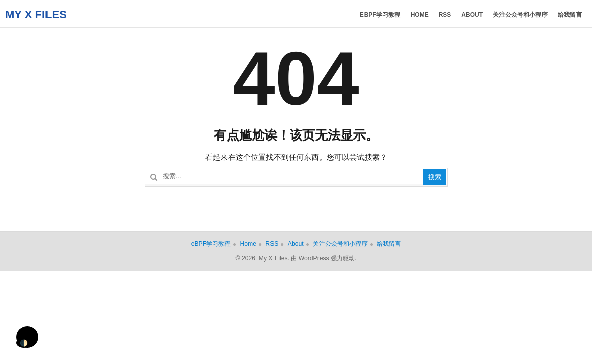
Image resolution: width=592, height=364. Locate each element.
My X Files (36, 14)
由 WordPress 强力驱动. (324, 258)
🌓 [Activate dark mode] (24, 343)
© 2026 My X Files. (262, 258)
